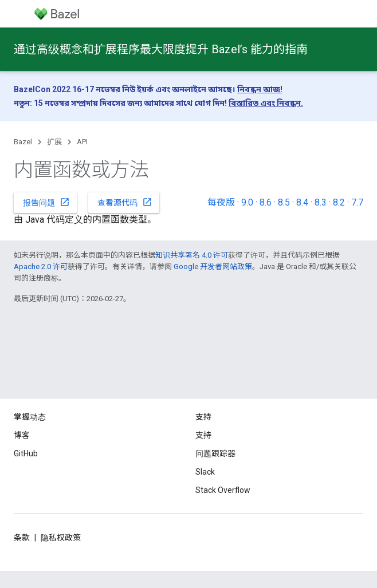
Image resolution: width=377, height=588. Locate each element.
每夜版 (221, 202)
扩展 (54, 142)
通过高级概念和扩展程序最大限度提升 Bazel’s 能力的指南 (161, 49)
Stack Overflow (223, 490)
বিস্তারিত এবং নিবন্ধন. (266, 103)
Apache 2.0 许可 (41, 267)
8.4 (302, 202)
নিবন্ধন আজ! (260, 89)
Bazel (23, 142)
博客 (22, 435)
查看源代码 (125, 202)
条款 (22, 538)
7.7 (357, 202)
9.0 (247, 202)
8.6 (266, 202)
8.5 (284, 202)
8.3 (321, 202)
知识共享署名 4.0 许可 (192, 255)
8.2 (339, 202)
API (82, 142)
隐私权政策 (61, 538)
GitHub (26, 453)
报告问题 (46, 202)
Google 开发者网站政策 (213, 267)
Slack (205, 472)
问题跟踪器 (215, 453)
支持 (203, 435)
